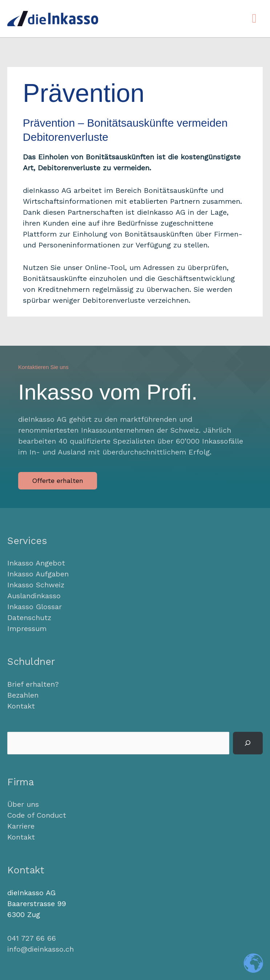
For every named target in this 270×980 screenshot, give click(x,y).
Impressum (27, 628)
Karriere (21, 826)
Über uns (23, 804)
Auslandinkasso (34, 596)
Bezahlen (23, 695)
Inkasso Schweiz (36, 585)
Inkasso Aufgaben (38, 574)
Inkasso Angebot (36, 563)
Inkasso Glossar (35, 607)
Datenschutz (29, 618)
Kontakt (21, 706)
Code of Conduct (37, 815)
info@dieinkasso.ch (41, 949)
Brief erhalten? (33, 684)
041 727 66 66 (32, 938)
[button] (58, 481)
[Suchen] (248, 743)
